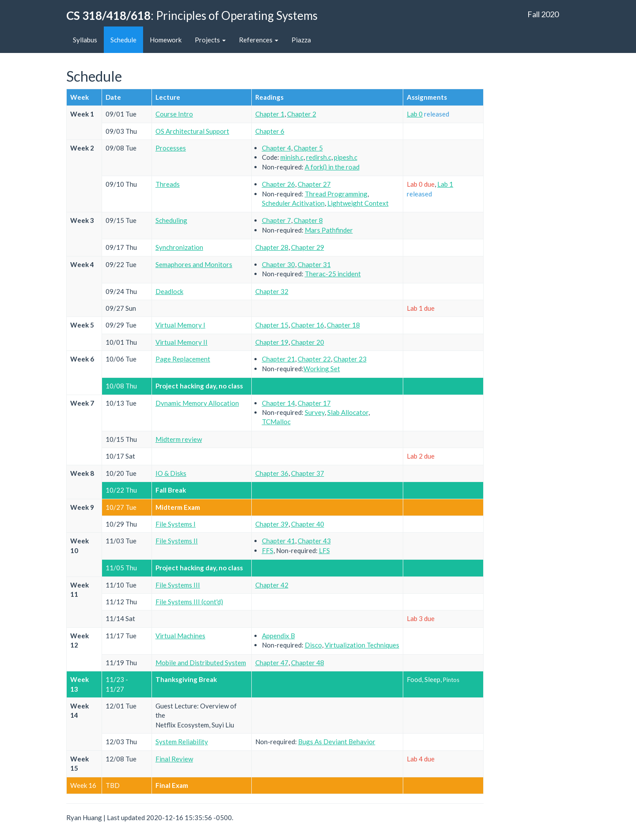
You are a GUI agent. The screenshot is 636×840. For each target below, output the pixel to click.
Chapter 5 (308, 148)
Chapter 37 (308, 473)
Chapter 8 (308, 220)
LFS (324, 550)
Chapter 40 (308, 524)
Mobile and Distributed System (201, 663)
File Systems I (176, 524)
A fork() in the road (332, 167)
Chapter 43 (314, 541)
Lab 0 (415, 114)
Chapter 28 (272, 247)
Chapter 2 (302, 114)
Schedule (123, 40)
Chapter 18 (343, 325)
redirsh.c (319, 157)
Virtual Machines (180, 636)
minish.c (292, 157)
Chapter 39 (272, 524)
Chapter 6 (270, 131)
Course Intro (174, 114)
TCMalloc (276, 422)
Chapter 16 (308, 325)
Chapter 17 (314, 403)
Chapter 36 (272, 473)
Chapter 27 (314, 184)
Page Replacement (183, 359)
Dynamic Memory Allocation (197, 403)
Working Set (322, 369)
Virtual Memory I (180, 325)
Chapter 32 (272, 291)
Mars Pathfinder (329, 230)
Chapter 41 (278, 541)
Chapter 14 (278, 403)
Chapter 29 (308, 247)
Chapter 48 (308, 663)
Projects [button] (210, 40)
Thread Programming (336, 194)
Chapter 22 (314, 359)
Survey (315, 412)
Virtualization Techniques (362, 645)
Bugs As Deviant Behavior (337, 742)
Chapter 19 (272, 342)
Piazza (301, 40)
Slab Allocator (348, 412)
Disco (313, 645)
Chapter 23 (350, 359)
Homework (166, 40)
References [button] (259, 40)
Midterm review (179, 439)
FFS (268, 550)
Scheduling (171, 220)
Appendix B (278, 636)
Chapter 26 (278, 184)
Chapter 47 (272, 663)
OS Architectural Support (192, 131)
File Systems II (177, 541)
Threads (168, 184)
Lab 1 (445, 184)
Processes (171, 148)
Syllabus (85, 40)
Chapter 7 (276, 220)
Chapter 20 (308, 342)
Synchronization (179, 247)
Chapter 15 (272, 325)
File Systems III (178, 585)
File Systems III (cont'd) (189, 602)
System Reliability (182, 742)
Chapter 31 (314, 264)
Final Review (174, 759)
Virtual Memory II (182, 342)
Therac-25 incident (333, 274)
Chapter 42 (272, 585)
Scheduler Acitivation (293, 203)
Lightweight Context (358, 203)
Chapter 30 (278, 264)
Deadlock (169, 291)
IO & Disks (171, 473)
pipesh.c (346, 157)
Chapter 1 (270, 114)
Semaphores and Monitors (194, 264)
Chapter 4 (276, 148)
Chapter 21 (278, 359)
